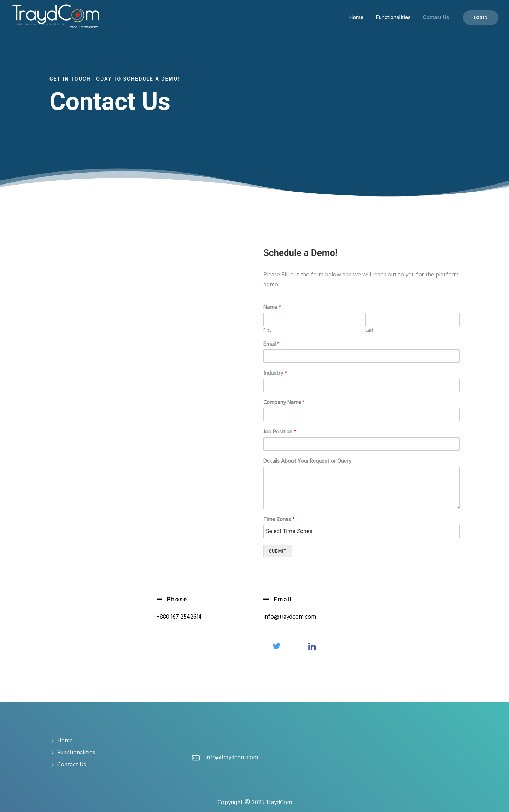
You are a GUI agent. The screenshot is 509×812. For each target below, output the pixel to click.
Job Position (280, 432)
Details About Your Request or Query (307, 462)
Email (271, 344)
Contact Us (436, 17)
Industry (275, 373)
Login (481, 18)
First (267, 331)
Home (356, 17)
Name (272, 308)
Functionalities (393, 17)
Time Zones (279, 520)
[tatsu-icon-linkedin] (312, 646)
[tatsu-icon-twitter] (278, 646)
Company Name (284, 403)
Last (369, 331)
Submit (278, 551)
